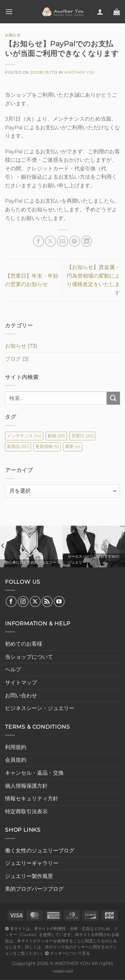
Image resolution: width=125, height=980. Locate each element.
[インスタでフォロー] (23, 601)
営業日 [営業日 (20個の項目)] (82, 436)
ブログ (13, 359)
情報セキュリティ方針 (32, 798)
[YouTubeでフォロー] (59, 601)
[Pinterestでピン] (74, 241)
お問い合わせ (21, 695)
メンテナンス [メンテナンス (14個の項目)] (24, 436)
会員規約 (16, 760)
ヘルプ (13, 669)
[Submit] (113, 398)
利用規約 (16, 747)
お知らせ (13, 35)
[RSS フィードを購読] (47, 601)
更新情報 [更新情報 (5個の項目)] (47, 446)
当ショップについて (29, 657)
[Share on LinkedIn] (86, 241)
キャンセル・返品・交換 (34, 773)
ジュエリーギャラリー (32, 863)
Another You (80, 72)
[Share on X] (50, 241)
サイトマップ (21, 682)
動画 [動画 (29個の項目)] (56, 436)
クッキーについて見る (67, 953)
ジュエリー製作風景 (29, 876)
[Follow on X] (35, 601)
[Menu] (9, 11)
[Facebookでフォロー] (11, 601)
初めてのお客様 (24, 644)
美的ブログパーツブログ (34, 889)
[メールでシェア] (62, 241)
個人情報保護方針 (26, 786)
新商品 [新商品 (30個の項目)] (18, 446)
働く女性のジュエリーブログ (40, 850)
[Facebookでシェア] (38, 241)
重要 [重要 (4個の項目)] (73, 446)
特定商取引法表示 (26, 811)
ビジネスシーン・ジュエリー (40, 708)
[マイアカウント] (100, 12)
